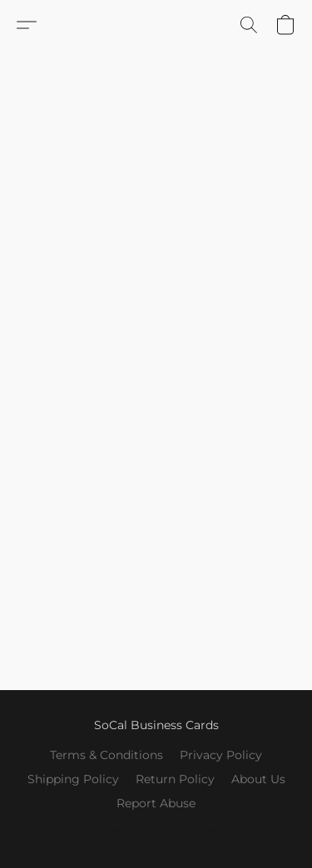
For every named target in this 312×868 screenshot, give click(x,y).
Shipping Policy (73, 779)
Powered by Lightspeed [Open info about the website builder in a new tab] (156, 831)
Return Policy (175, 779)
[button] (27, 25)
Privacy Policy (221, 755)
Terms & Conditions (106, 755)
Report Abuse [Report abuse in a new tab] (156, 803)
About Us (258, 779)
